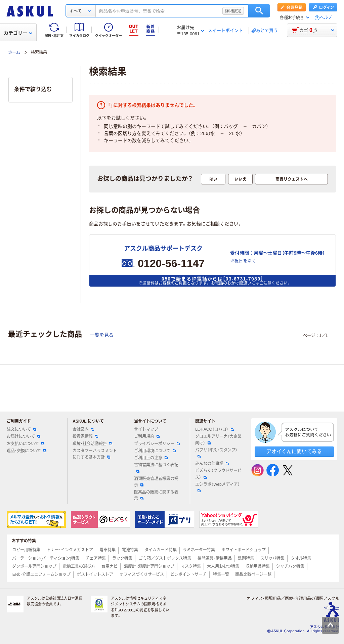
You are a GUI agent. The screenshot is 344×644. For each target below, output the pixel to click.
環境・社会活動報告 (92, 444)
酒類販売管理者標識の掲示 (156, 482)
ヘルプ (326, 18)
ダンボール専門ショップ (34, 566)
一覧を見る (102, 335)
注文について (21, 429)
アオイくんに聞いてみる (294, 451)
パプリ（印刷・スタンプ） (216, 453)
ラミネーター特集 (199, 550)
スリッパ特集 (272, 558)
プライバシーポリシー (157, 444)
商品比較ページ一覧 (253, 574)
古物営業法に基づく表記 (156, 468)
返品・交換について (27, 451)
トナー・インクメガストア (70, 550)
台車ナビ (110, 566)
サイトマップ (146, 429)
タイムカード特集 (161, 550)
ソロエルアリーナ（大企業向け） (218, 440)
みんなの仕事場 (212, 464)
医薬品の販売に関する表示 (156, 495)
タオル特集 (301, 558)
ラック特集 (122, 558)
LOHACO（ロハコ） (214, 429)
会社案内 (83, 429)
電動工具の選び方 (79, 566)
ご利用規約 (147, 436)
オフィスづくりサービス (142, 574)
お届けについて (24, 436)
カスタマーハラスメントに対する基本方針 (95, 454)
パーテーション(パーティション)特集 (46, 558)
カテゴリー (18, 33)
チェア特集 (96, 558)
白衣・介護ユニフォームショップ (41, 574)
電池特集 (130, 550)
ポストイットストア (95, 574)
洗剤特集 (246, 558)
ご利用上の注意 (151, 458)
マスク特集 (191, 566)
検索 (259, 11)
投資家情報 (85, 436)
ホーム (14, 52)
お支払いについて (26, 444)
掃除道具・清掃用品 (215, 558)
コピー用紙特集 (26, 550)
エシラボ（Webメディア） (217, 487)
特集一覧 (221, 574)
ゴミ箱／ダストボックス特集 (165, 558)
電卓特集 (107, 550)
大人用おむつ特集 (223, 566)
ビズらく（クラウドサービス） (218, 474)
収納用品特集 (258, 566)
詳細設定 (233, 11)
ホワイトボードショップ (244, 550)
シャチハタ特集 (290, 566)
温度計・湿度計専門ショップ (149, 566)
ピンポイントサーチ (188, 574)
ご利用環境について (155, 451)
